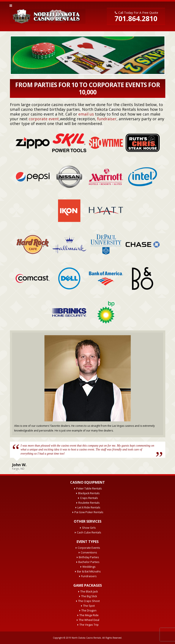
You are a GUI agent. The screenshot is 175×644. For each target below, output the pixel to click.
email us (86, 114)
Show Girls (89, 528)
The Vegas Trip (89, 625)
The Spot (89, 606)
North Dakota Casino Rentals (86, 638)
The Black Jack (89, 592)
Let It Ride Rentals (89, 507)
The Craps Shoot (89, 601)
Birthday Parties (89, 557)
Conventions (89, 553)
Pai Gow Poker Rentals (89, 512)
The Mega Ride (89, 615)
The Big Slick (89, 596)
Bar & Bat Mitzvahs (89, 571)
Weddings (89, 567)
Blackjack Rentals (89, 493)
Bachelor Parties (89, 562)
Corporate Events (89, 548)
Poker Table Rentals (89, 488)
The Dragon (89, 610)
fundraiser (107, 119)
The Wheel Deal (89, 620)
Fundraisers (89, 576)
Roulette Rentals (89, 503)
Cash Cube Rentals (89, 532)
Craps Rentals (89, 498)
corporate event (44, 119)
